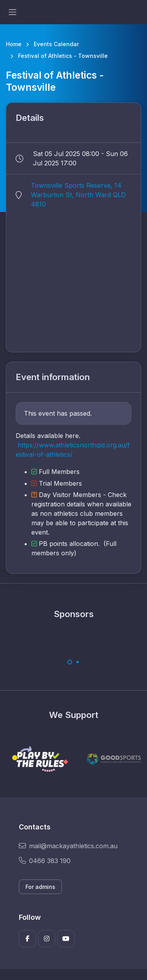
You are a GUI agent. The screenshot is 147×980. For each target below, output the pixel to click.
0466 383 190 (45, 861)
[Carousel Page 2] (78, 662)
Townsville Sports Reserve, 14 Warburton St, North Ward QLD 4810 (78, 195)
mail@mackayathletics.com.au (68, 846)
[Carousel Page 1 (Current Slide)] (70, 662)
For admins (40, 887)
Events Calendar (56, 44)
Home (14, 44)
